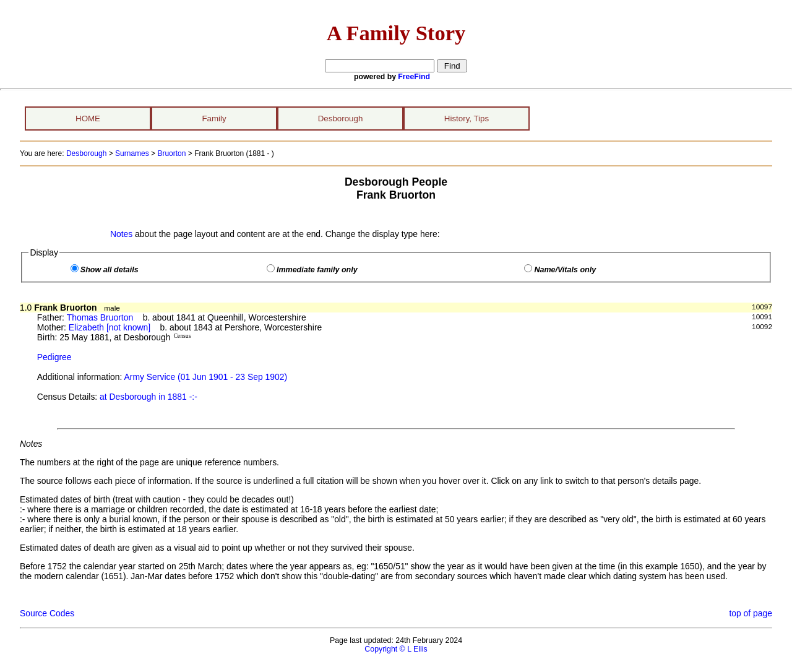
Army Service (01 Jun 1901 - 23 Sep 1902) (206, 377)
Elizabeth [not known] (110, 327)
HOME (88, 118)
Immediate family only (317, 270)
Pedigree (54, 357)
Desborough (341, 118)
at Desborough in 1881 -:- (148, 397)
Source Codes (47, 613)
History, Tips (467, 118)
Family (214, 118)
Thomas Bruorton (100, 317)
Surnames (132, 153)
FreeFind (414, 77)
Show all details (110, 270)
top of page (751, 613)
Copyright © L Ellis (396, 649)
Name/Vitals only (565, 270)
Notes (121, 234)
